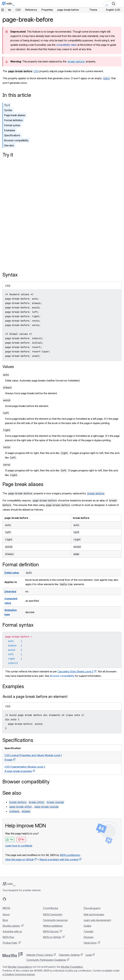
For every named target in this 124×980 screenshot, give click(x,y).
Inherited (10, 591)
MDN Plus (8, 937)
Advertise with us (12, 931)
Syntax (8, 110)
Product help (10, 943)
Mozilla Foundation (72, 967)
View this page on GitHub (19, 859)
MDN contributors (70, 855)
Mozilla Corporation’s (20, 967)
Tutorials (88, 931)
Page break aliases (15, 115)
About (6, 914)
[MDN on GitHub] (4, 899)
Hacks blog (90, 943)
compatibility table (66, 45)
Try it (7, 105)
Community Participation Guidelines (46, 960)
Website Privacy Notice (40, 955)
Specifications (12, 135)
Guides (87, 926)
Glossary (89, 937)
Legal (89, 955)
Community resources (55, 920)
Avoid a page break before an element (35, 697)
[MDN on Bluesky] (10, 899)
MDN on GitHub (52, 937)
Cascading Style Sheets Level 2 (75, 671)
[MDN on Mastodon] (21, 899)
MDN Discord (51, 931)
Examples (10, 130)
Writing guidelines (53, 926)
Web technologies (94, 914)
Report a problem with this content (59, 859)
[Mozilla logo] (13, 955)
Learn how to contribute (19, 846)
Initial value (12, 573)
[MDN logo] (9, 884)
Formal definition (13, 120)
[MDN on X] (16, 899)
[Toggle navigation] (120, 4)
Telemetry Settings (69, 955)
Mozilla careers (12, 926)
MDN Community (53, 914)
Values (8, 367)
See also (9, 145)
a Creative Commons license (19, 974)
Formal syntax (12, 125)
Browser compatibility (16, 140)
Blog (5, 920)
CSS (36, 71)
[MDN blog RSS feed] (27, 899)
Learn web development (97, 920)
